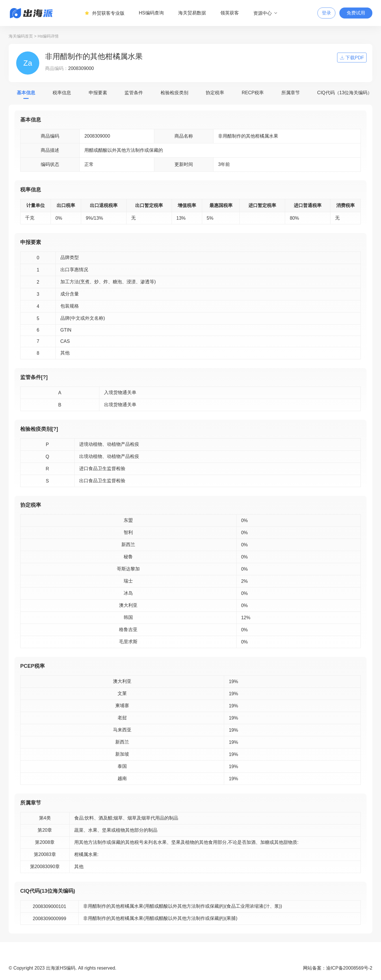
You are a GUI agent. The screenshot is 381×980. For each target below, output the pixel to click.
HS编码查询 (151, 13)
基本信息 (26, 93)
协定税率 (215, 93)
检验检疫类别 (174, 93)
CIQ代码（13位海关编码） (345, 93)
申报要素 (98, 93)
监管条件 (134, 93)
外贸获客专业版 (105, 13)
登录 (326, 13)
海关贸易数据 (192, 13)
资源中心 (266, 13)
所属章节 (291, 93)
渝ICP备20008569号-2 (349, 968)
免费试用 (356, 13)
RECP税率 (253, 93)
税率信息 (62, 93)
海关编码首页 (21, 36)
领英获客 (230, 13)
